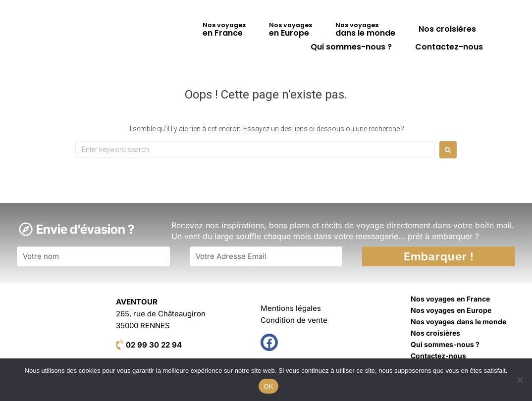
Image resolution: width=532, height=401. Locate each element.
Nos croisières (447, 29)
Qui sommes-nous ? (351, 47)
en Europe (291, 30)
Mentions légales (291, 308)
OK (268, 386)
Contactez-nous (449, 47)
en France (224, 30)
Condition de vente (294, 320)
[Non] (520, 380)
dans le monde (365, 30)
